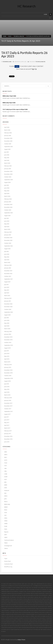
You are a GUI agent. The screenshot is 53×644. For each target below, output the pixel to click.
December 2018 (8, 370)
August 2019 (7, 348)
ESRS (6, 488)
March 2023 (7, 229)
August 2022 (7, 249)
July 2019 (6, 351)
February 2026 (8, 133)
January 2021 (8, 301)
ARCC (6, 457)
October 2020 (8, 309)
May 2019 (7, 356)
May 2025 (7, 158)
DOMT (6, 477)
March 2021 (7, 296)
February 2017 (8, 431)
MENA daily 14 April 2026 (9, 96)
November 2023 (8, 207)
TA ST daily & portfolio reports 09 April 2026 (15, 109)
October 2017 (8, 409)
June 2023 (7, 221)
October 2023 (8, 210)
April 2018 (7, 392)
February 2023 (8, 232)
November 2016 (8, 439)
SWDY (6, 537)
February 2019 (8, 365)
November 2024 (8, 174)
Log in (6, 558)
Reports (6, 532)
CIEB (5, 468)
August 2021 (7, 282)
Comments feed (8, 564)
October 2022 (8, 243)
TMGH (6, 543)
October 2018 (8, 376)
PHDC (6, 529)
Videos (6, 548)
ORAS (6, 518)
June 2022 (7, 254)
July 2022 (6, 251)
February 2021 (8, 298)
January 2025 (8, 169)
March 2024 (7, 196)
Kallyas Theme (21, 640)
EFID (5, 482)
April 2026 (7, 127)
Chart (6, 463)
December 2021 (8, 271)
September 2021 (9, 279)
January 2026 (8, 136)
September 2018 (9, 378)
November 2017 (8, 406)
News (6, 510)
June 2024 (7, 188)
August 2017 (7, 414)
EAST (6, 479)
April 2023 (7, 227)
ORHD (6, 521)
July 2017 (6, 417)
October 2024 (8, 177)
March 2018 (7, 395)
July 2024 (6, 185)
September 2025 (9, 147)
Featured (7, 490)
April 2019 (7, 359)
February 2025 (8, 166)
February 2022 (8, 265)
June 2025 (7, 155)
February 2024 (8, 199)
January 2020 (8, 334)
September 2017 (9, 411)
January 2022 (8, 268)
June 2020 (7, 320)
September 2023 (9, 213)
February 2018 (8, 398)
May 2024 (7, 191)
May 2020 (7, 323)
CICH (5, 466)
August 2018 (7, 381)
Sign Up (34, 69)
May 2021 (7, 290)
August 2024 (7, 182)
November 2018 (8, 373)
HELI (5, 493)
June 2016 (7, 442)
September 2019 (9, 345)
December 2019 (8, 337)
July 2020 (6, 318)
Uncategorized (8, 546)
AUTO (6, 460)
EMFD (6, 485)
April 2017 (7, 425)
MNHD (6, 507)
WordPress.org (8, 567)
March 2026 (7, 130)
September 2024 (9, 180)
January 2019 (8, 367)
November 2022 (8, 240)
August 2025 (7, 149)
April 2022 (7, 260)
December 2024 (8, 171)
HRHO (6, 496)
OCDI (6, 513)
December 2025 (8, 138)
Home (5, 36)
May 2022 (7, 257)
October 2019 (8, 342)
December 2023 (8, 204)
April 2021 (7, 293)
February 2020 (8, 331)
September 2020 (9, 312)
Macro (6, 502)
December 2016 (8, 436)
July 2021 (6, 285)
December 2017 (8, 403)
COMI (6, 474)
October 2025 (8, 144)
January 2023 (8, 235)
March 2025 (7, 163)
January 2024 (8, 202)
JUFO (5, 499)
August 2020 (7, 315)
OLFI (5, 515)
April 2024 (7, 193)
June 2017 (7, 420)
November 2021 (8, 274)
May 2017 (7, 423)
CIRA (5, 471)
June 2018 (7, 387)
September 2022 (9, 246)
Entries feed (7, 561)
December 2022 (8, 238)
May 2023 (7, 224)
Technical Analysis (19, 36)
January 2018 (8, 400)
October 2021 (8, 276)
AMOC (6, 455)
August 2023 (7, 216)
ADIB (5, 452)
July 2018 (6, 384)
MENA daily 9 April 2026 (9, 103)
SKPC (6, 535)
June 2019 (7, 353)
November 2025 (8, 141)
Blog (10, 36)
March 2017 (7, 428)
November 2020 (8, 307)
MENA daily (7, 504)
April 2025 (7, 160)
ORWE (6, 524)
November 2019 (8, 340)
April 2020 (7, 326)
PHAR (6, 526)
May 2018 (7, 389)
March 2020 (7, 329)
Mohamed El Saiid (7, 62)
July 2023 (6, 218)
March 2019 (7, 362)
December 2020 (8, 304)
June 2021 (7, 287)
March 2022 (7, 262)
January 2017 (8, 434)
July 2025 (6, 152)
